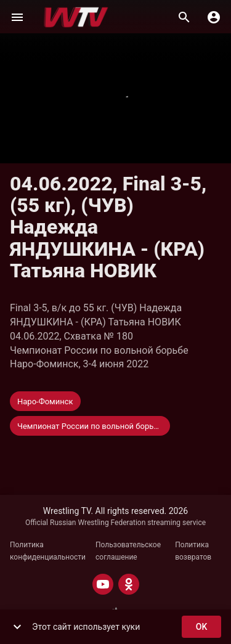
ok (201, 627)
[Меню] (17, 17)
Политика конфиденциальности (48, 551)
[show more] (17, 627)
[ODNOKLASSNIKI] (129, 584)
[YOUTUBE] (103, 584)
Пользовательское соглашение (128, 551)
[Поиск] (184, 17)
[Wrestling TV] (76, 17)
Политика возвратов (193, 551)
